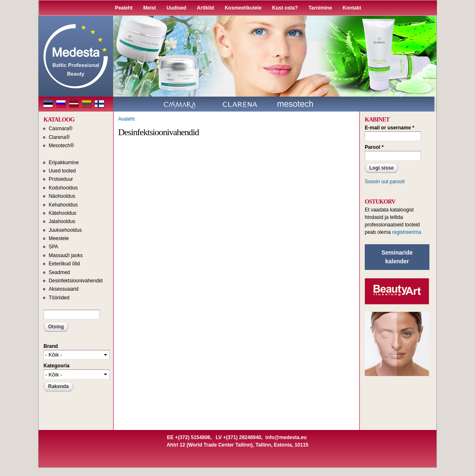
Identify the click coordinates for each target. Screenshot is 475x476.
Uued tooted (62, 171)
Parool (374, 147)
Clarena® (59, 137)
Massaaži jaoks (65, 255)
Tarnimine (320, 8)
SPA (53, 247)
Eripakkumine (64, 163)
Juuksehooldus (65, 230)
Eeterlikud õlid (64, 264)
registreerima (407, 232)
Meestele (59, 238)
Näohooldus (62, 196)
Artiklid (205, 8)
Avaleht (126, 119)
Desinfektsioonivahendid (75, 281)
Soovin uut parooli (385, 182)
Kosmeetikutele (243, 8)
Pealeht (124, 8)
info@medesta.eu (286, 437)
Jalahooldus (62, 221)
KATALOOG (59, 120)
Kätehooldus (62, 213)
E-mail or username (389, 128)
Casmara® (61, 129)
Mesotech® (61, 146)
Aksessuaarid (63, 289)
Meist (150, 8)
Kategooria (57, 366)
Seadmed (59, 272)
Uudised (176, 8)
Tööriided (59, 298)
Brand (51, 346)
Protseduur (61, 179)
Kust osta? (285, 8)
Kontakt (352, 8)
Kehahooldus (63, 205)
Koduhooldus (63, 188)
